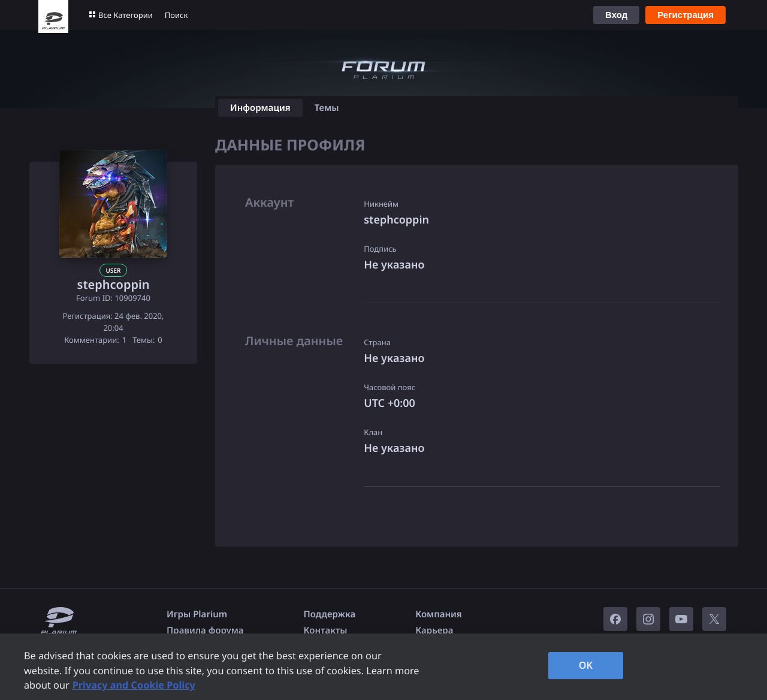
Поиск (176, 15)
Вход (616, 15)
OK (586, 665)
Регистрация (686, 15)
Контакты (326, 630)
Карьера (434, 630)
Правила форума (205, 630)
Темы (327, 108)
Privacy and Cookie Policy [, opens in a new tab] (134, 685)
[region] (383, 667)
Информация (260, 108)
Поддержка (330, 614)
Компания (439, 614)
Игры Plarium (197, 614)
